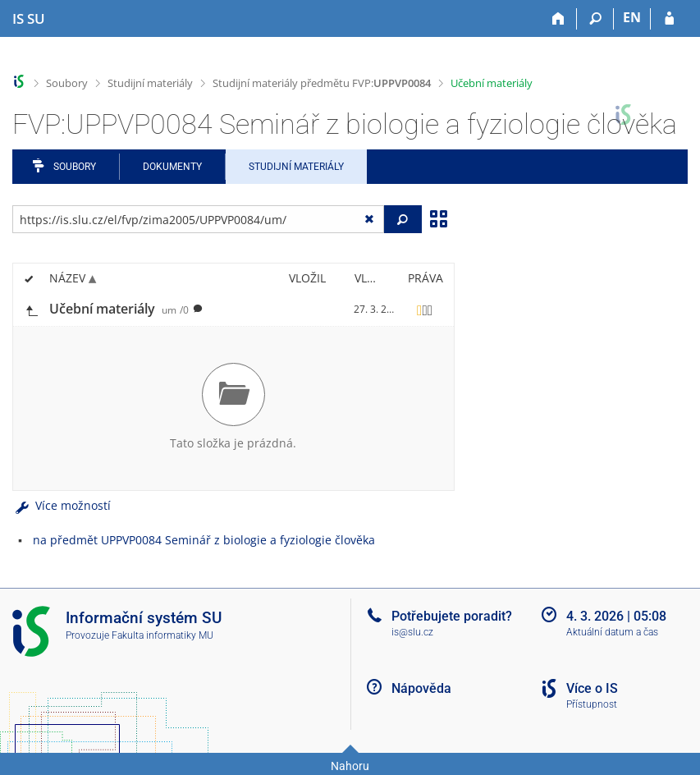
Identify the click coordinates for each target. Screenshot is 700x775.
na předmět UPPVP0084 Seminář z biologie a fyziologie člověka (204, 540)
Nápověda (421, 688)
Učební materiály (492, 83)
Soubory (67, 83)
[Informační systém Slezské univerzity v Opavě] (29, 19)
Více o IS (592, 688)
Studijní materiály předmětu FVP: (322, 83)
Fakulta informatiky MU (162, 635)
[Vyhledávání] (595, 19)
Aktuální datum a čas (612, 632)
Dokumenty (172, 167)
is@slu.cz (412, 632)
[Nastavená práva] (425, 310)
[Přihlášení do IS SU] (669, 19)
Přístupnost (592, 704)
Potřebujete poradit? (452, 616)
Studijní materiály (150, 83)
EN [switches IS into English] (632, 17)
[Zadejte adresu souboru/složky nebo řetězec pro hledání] (198, 219)
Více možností (62, 505)
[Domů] (558, 19)
